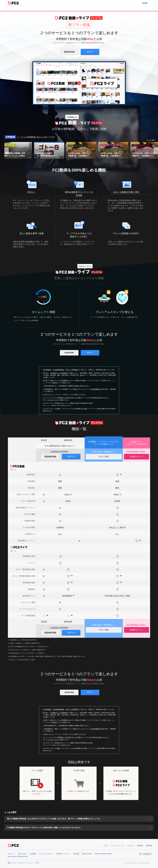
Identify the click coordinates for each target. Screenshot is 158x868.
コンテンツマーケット (26, 863)
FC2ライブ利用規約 (72, 370)
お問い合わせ (22, 854)
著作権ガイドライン (63, 854)
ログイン (90, 52)
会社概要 (33, 854)
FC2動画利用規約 (58, 370)
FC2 (13, 3)
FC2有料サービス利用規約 (59, 373)
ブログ (37, 863)
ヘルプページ (53, 400)
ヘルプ (105, 846)
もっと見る (151, 140)
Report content (87, 854)
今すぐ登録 (104, 457)
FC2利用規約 (47, 370)
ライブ (14, 863)
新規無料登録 (69, 52)
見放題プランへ (137, 457)
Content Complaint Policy (103, 854)
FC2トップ (12, 854)
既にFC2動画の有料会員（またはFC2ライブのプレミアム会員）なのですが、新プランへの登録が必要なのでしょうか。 (54, 819)
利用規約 (140, 846)
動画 (9, 863)
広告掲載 (76, 854)
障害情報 (149, 846)
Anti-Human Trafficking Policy (18, 856)
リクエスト (131, 846)
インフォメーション (117, 846)
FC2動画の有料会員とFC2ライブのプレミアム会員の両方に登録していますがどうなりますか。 (45, 828)
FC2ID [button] (145, 3)
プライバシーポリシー (46, 854)
